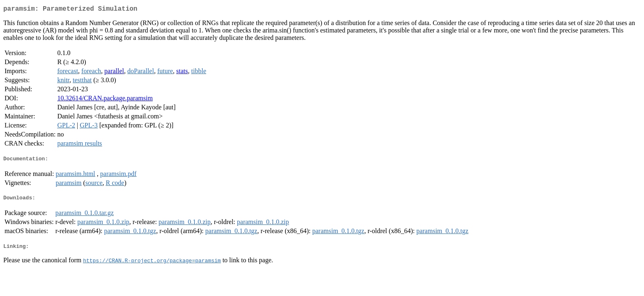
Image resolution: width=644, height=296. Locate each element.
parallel (114, 73)
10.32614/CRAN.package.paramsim (105, 100)
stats (182, 73)
